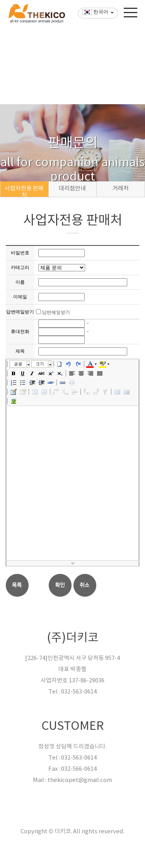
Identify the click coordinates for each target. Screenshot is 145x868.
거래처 (121, 189)
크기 (40, 364)
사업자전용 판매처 (24, 191)
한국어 (95, 23)
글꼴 (18, 364)
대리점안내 (72, 189)
